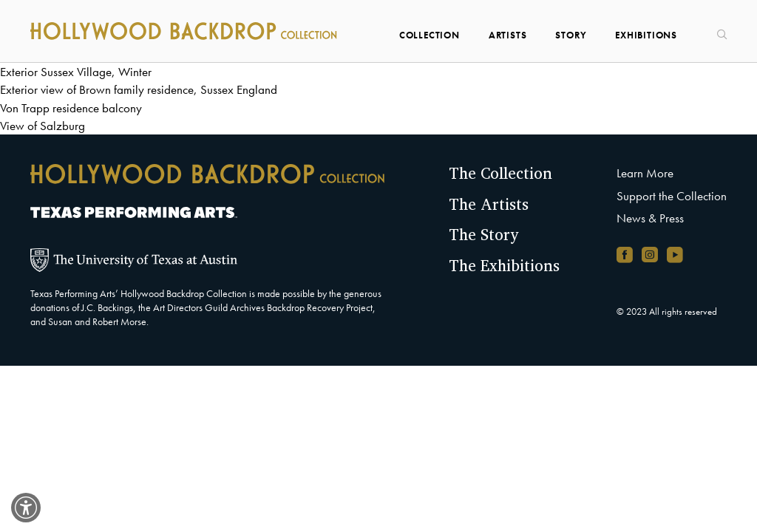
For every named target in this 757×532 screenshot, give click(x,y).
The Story (483, 234)
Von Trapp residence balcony (71, 108)
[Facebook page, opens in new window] (625, 255)
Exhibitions (646, 35)
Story (571, 35)
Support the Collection (672, 196)
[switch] (26, 508)
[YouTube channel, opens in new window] (675, 255)
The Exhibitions (504, 265)
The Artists (489, 204)
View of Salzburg (43, 126)
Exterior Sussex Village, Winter (76, 72)
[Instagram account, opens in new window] (650, 255)
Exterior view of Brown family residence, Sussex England (139, 89)
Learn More (645, 173)
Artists (508, 35)
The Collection (500, 173)
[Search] (716, 30)
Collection (430, 35)
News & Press (650, 218)
